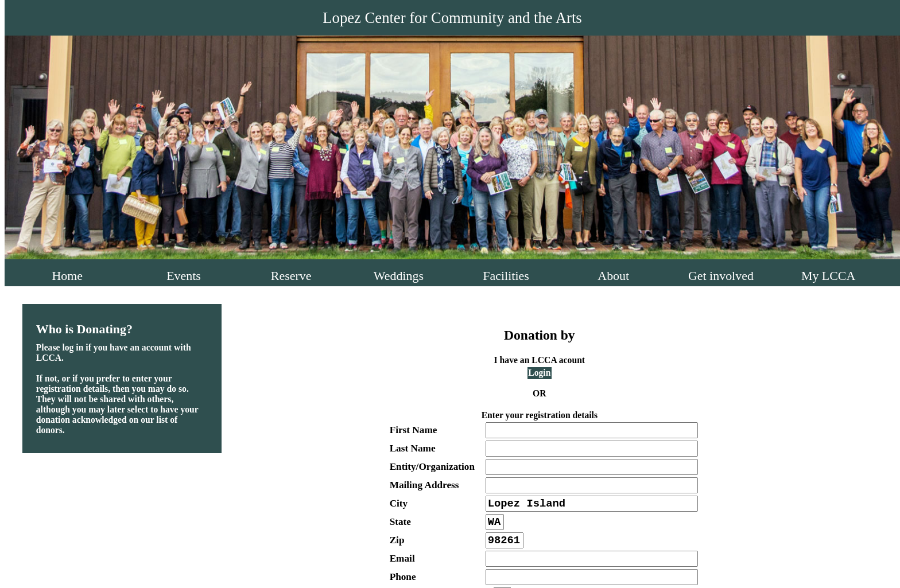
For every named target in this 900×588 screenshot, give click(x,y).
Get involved (721, 276)
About (613, 276)
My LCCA (828, 276)
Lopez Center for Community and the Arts (452, 18)
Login (539, 373)
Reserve (291, 276)
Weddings (399, 276)
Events (184, 276)
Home (67, 276)
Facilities (506, 276)
